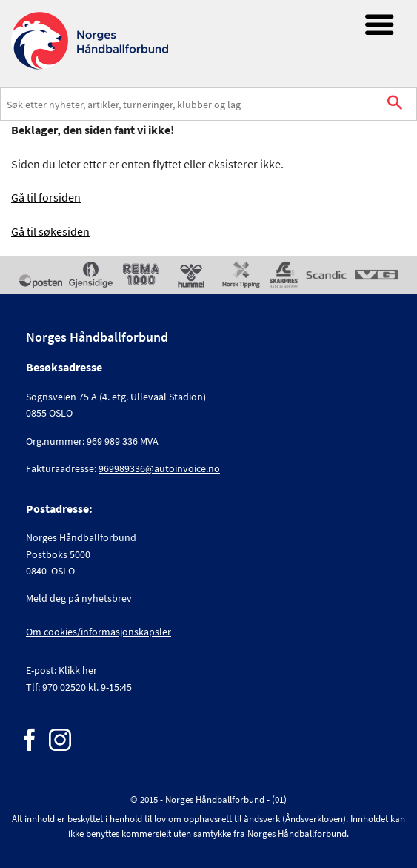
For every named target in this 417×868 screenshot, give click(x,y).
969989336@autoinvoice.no (159, 468)
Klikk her (78, 670)
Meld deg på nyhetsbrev (79, 598)
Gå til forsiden (46, 197)
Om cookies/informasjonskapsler (99, 632)
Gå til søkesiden (50, 231)
